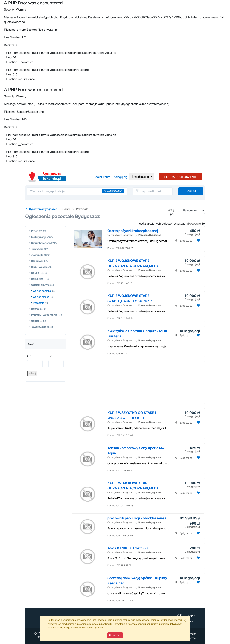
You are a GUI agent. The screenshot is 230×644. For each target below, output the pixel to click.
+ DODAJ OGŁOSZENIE (180, 177)
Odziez (66, 209)
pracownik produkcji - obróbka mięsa (137, 518)
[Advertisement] (146, 383)
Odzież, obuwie (40, 285)
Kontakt (191, 634)
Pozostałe (39, 303)
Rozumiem (115, 635)
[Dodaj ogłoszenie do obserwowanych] (198, 241)
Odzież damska (42, 291)
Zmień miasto (141, 177)
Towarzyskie (39, 327)
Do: (51, 356)
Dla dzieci (37, 261)
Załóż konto (103, 177)
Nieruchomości (40, 243)
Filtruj (32, 373)
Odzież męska (41, 297)
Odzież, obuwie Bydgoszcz (121, 235)
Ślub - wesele (39, 267)
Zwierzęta (37, 255)
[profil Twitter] (192, 618)
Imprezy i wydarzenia (44, 315)
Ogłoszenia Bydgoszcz (43, 209)
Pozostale (82, 209)
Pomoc (192, 638)
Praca (35, 231)
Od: (30, 356)
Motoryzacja (39, 237)
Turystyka (37, 249)
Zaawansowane (113, 191)
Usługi (35, 321)
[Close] (185, 620)
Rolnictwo (37, 279)
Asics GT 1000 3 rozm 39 (128, 548)
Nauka (35, 273)
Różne (35, 309)
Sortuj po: (170, 212)
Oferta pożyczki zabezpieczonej (133, 231)
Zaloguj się (120, 177)
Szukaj (191, 191)
